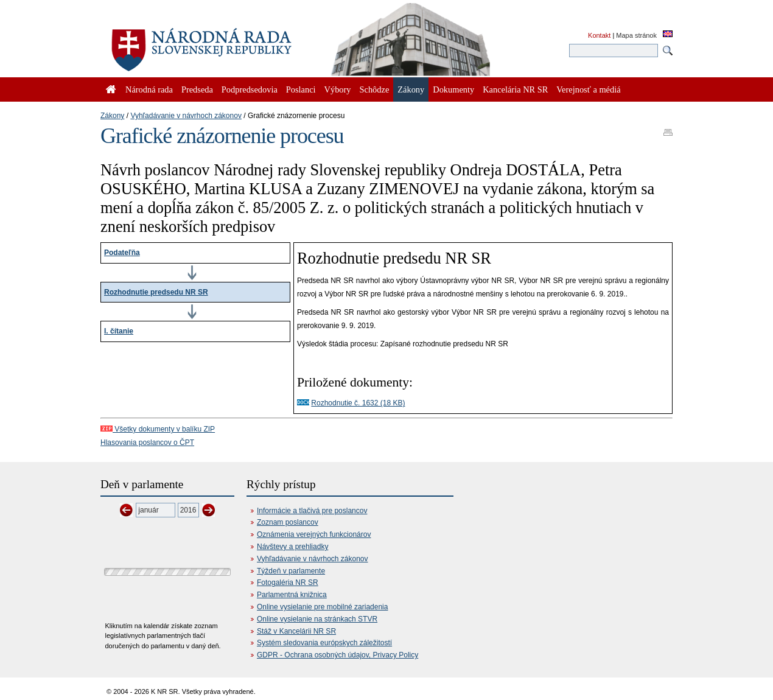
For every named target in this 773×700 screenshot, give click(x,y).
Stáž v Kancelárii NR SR (296, 631)
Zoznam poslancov (288, 522)
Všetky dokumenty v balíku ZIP (158, 429)
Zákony (112, 116)
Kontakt (599, 35)
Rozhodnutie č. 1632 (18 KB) (358, 403)
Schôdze (375, 89)
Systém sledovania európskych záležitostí (324, 643)
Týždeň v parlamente (291, 571)
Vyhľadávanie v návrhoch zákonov (186, 116)
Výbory (338, 89)
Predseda (197, 89)
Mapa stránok (636, 35)
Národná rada (149, 89)
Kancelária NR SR (515, 89)
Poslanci (301, 89)
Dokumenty (453, 89)
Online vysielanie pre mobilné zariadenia (322, 607)
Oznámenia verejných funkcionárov (314, 534)
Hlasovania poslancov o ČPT (147, 443)
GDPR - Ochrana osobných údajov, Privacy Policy (338, 655)
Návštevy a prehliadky (292, 547)
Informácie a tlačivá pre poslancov (312, 511)
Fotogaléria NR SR (288, 583)
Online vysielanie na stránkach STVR (317, 619)
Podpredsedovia (250, 89)
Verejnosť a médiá (588, 89)
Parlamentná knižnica (292, 595)
